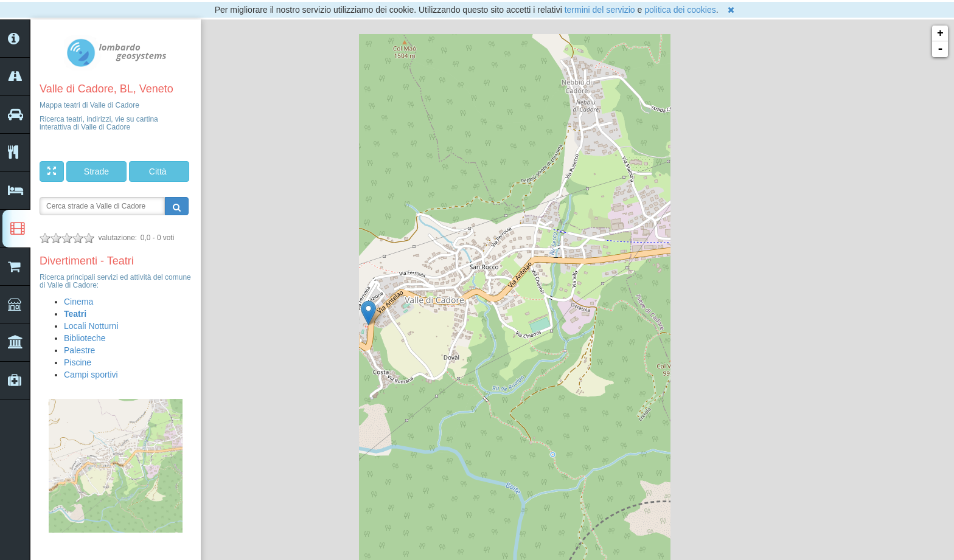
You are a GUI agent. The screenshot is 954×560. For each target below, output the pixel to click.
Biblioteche (85, 338)
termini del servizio (600, 10)
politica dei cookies (680, 10)
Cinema (78, 302)
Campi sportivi (91, 375)
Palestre (79, 350)
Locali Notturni (91, 326)
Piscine (78, 362)
